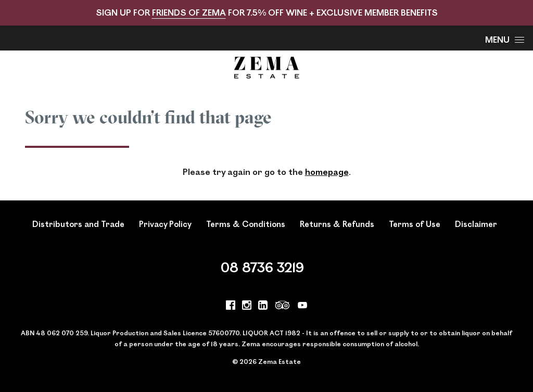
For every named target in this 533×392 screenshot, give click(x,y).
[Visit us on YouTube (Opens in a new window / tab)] (302, 307)
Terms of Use (415, 224)
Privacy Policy (165, 224)
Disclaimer (476, 224)
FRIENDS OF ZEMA (189, 12)
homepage (327, 172)
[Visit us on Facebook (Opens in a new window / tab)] (231, 307)
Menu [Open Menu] (505, 39)
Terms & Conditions (246, 224)
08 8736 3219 (262, 267)
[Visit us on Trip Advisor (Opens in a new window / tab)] (283, 307)
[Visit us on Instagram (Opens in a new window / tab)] (247, 307)
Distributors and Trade (78, 224)
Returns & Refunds (337, 224)
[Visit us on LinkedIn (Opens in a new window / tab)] (263, 307)
